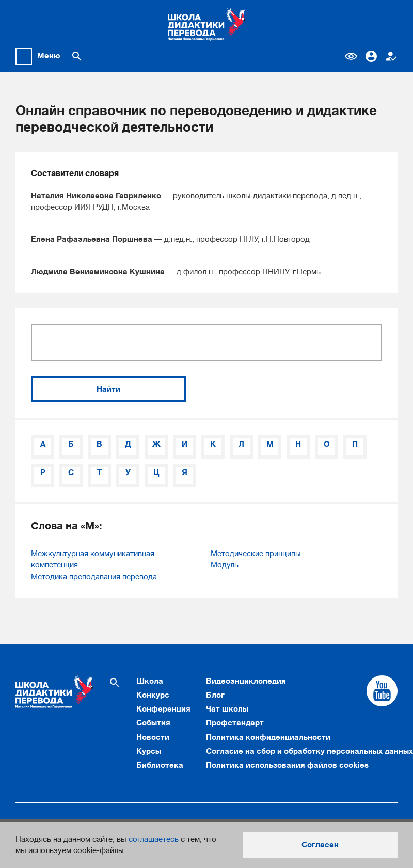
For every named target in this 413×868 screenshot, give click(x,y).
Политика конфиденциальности (268, 737)
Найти (108, 389)
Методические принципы (256, 554)
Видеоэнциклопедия (246, 681)
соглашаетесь (154, 839)
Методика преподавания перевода (94, 577)
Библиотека (160, 765)
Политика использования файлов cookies (287, 765)
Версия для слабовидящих (351, 56)
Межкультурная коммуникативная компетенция (93, 559)
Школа (150, 681)
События (153, 723)
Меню (49, 56)
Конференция (163, 709)
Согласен (320, 845)
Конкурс (153, 695)
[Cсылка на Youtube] (382, 691)
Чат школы (227, 709)
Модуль (225, 565)
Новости (153, 737)
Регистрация (391, 56)
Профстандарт (235, 723)
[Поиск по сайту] (77, 56)
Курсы (149, 751)
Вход (371, 56)
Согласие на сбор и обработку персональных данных (309, 751)
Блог (215, 695)
